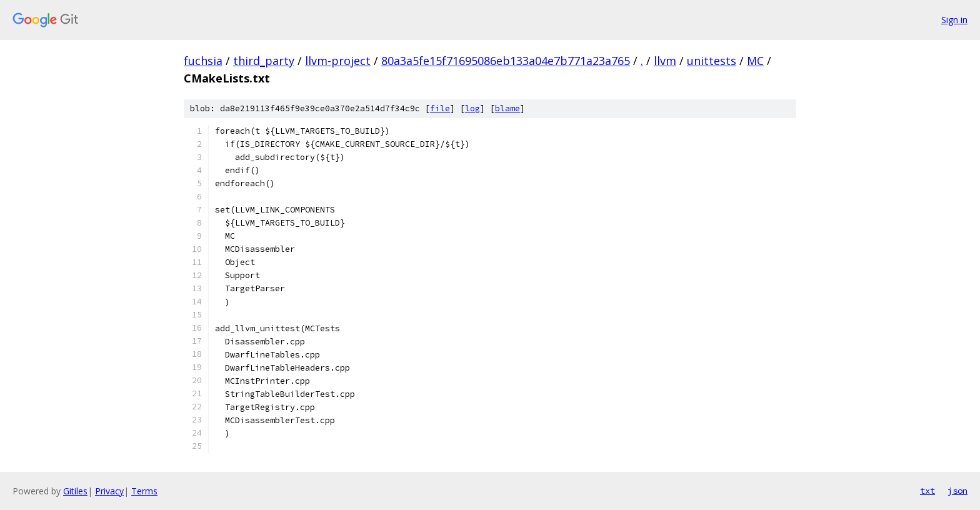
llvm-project (338, 61)
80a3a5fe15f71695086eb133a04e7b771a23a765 (506, 61)
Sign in (954, 20)
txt (927, 491)
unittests (712, 61)
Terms (144, 491)
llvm (665, 61)
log (472, 108)
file (440, 108)
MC (755, 61)
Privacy (109, 491)
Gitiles (75, 491)
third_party (264, 61)
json (957, 491)
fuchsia (203, 61)
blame (507, 108)
